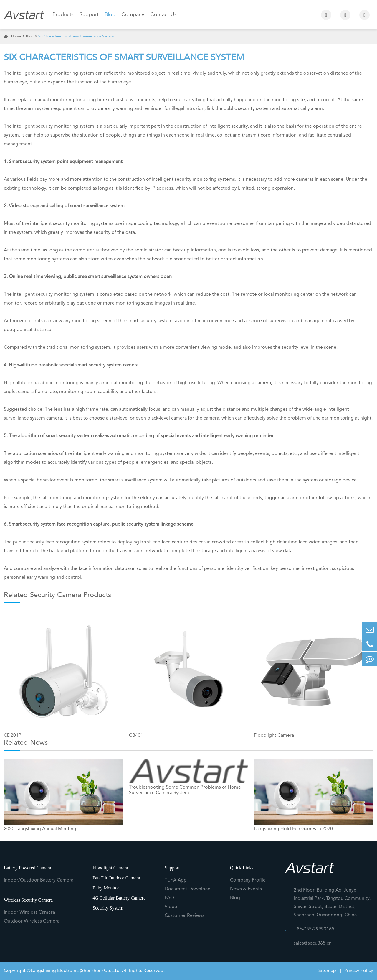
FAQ (169, 898)
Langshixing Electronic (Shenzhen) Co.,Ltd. (76, 971)
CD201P (13, 736)
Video (171, 907)
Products (63, 15)
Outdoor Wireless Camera (32, 921)
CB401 (136, 736)
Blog (110, 15)
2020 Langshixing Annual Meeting (40, 829)
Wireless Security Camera (28, 900)
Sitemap (328, 971)
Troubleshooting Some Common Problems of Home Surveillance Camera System (185, 790)
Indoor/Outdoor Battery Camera (39, 880)
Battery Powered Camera (28, 868)
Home (16, 37)
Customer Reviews (185, 916)
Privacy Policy (359, 971)
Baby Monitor (106, 888)
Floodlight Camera (274, 736)
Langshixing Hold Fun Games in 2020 (293, 829)
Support (89, 15)
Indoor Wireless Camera (29, 912)
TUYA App (176, 880)
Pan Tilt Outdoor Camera (116, 878)
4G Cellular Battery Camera (119, 898)
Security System (108, 908)
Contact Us (163, 15)
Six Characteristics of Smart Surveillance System (76, 37)
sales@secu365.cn (313, 943)
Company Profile (248, 880)
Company (133, 15)
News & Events (246, 889)
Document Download (188, 889)
